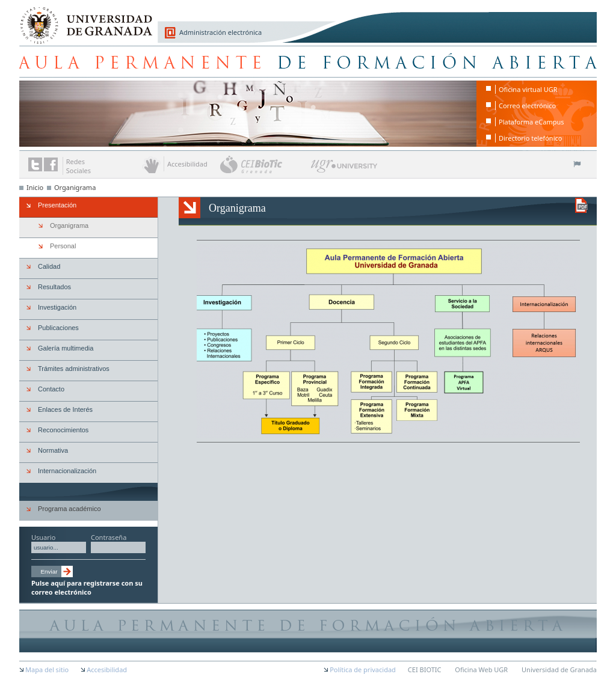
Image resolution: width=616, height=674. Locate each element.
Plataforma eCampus (531, 122)
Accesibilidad (107, 669)
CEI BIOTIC (425, 669)
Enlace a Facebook (51, 164)
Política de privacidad (363, 669)
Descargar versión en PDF (581, 205)
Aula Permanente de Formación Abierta (308, 61)
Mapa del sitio (47, 669)
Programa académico (69, 509)
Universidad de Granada (82, 19)
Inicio (35, 187)
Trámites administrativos (74, 369)
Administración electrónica (220, 32)
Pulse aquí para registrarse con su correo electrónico (87, 587)
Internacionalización (67, 471)
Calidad (49, 266)
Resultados (54, 287)
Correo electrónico (527, 106)
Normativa (53, 450)
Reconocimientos (63, 430)
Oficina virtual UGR (528, 89)
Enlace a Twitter (35, 164)
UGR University (344, 169)
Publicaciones (58, 328)
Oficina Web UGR (481, 669)
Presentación (57, 205)
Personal (63, 246)
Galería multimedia (66, 348)
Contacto (51, 389)
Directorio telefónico (530, 138)
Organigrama (75, 187)
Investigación (57, 307)
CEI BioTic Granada (264, 164)
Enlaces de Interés (65, 409)
